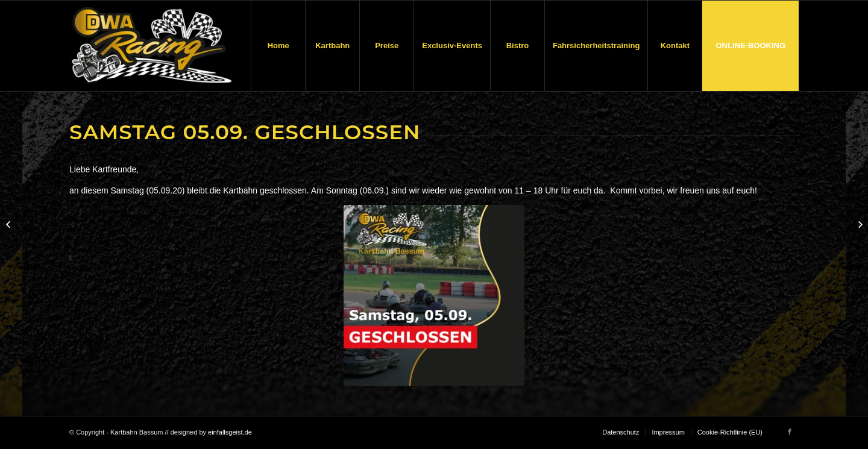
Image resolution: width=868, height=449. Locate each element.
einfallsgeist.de (230, 432)
